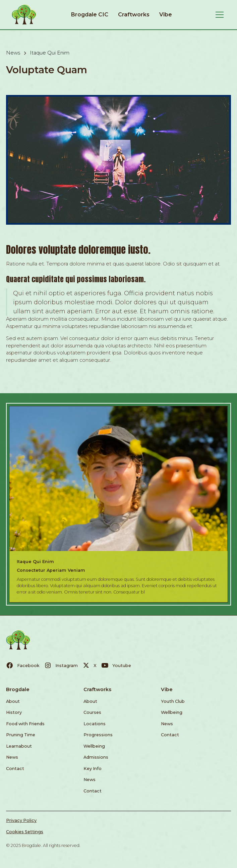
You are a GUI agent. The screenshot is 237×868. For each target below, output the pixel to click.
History (14, 712)
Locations (95, 724)
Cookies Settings (25, 832)
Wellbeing (94, 746)
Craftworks (134, 14)
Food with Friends (25, 724)
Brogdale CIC (90, 14)
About (13, 701)
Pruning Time (21, 735)
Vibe (166, 14)
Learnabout (19, 746)
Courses (92, 712)
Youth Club (173, 701)
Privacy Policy (21, 820)
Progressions (98, 735)
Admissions (96, 757)
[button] (218, 15)
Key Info (93, 769)
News (12, 757)
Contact (15, 769)
